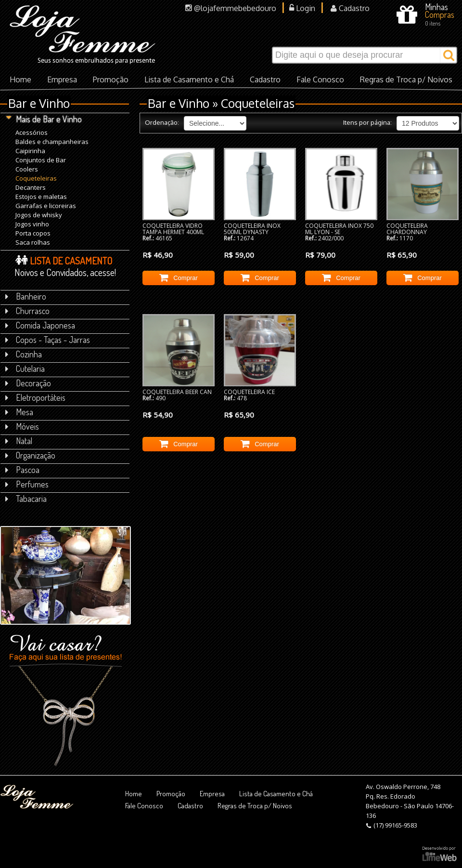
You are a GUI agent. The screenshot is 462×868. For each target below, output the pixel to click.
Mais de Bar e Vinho (44, 119)
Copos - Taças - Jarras (48, 340)
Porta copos (33, 233)
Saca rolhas (33, 242)
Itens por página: (367, 122)
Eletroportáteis (35, 397)
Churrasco (27, 311)
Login (302, 8)
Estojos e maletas (41, 196)
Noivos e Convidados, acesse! (65, 266)
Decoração (28, 383)
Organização (30, 455)
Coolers (27, 169)
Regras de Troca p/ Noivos (406, 79)
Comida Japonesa (40, 325)
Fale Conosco (320, 79)
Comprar (179, 277)
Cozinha (24, 354)
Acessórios (32, 132)
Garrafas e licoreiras (46, 205)
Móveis (22, 426)
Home (20, 79)
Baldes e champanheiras (52, 141)
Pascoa (22, 470)
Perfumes (27, 484)
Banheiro (26, 296)
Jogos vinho (32, 224)
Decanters (31, 187)
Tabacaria (26, 499)
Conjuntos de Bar (41, 160)
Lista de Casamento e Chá (189, 79)
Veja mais (46, 598)
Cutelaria (25, 368)
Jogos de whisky (39, 215)
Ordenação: (162, 122)
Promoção (111, 79)
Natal (19, 441)
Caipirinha (30, 151)
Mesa (19, 412)
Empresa (62, 79)
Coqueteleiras (36, 178)
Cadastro (350, 8)
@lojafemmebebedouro (231, 8)
